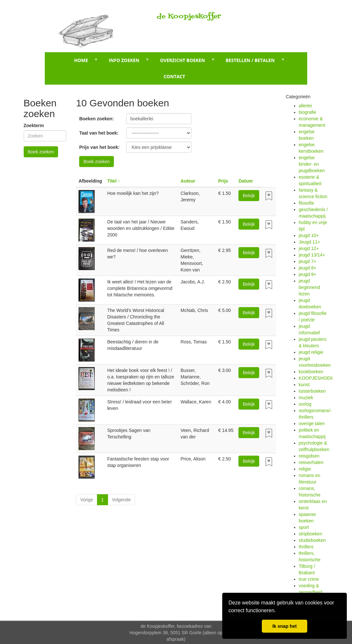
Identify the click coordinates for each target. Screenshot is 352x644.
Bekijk (249, 196)
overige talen (312, 423)
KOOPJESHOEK (316, 378)
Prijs (223, 181)
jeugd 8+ (308, 268)
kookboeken (311, 372)
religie (305, 469)
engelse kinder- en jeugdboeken (312, 164)
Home (81, 60)
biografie (308, 112)
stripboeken (310, 534)
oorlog (305, 404)
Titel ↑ (114, 181)
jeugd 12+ (309, 248)
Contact (174, 76)
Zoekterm (34, 125)
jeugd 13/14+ (312, 255)
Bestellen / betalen (250, 60)
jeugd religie (311, 352)
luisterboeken (312, 391)
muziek (306, 398)
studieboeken (312, 540)
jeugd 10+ (309, 235)
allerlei (305, 106)
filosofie (306, 203)
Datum (246, 181)
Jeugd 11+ (310, 242)
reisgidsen (309, 456)
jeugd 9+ (308, 274)
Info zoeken (124, 60)
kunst (304, 385)
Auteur (188, 181)
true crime (309, 579)
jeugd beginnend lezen (309, 287)
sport (304, 527)
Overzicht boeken (182, 60)
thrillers (306, 547)
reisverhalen (311, 462)
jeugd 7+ (308, 261)
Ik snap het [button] (284, 626)
